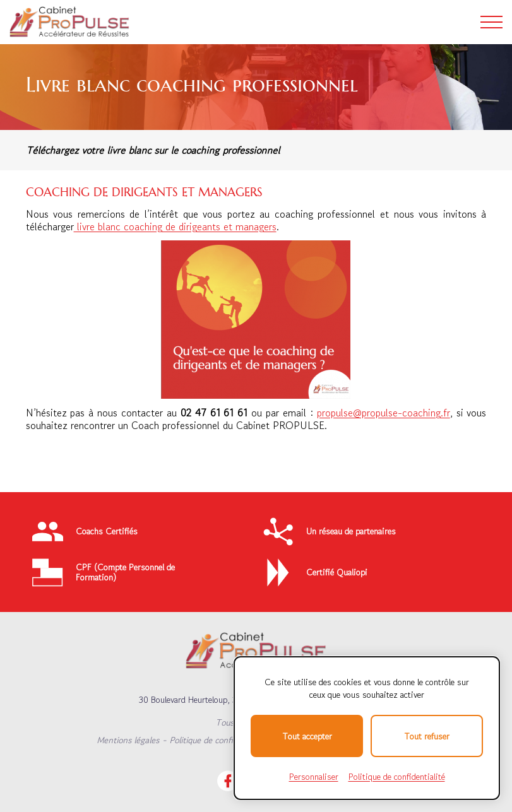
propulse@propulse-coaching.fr (384, 413)
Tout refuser (427, 736)
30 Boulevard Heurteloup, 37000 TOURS (213, 700)
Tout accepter (307, 736)
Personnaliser (314, 777)
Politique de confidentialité (218, 740)
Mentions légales (128, 740)
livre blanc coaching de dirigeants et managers (175, 227)
